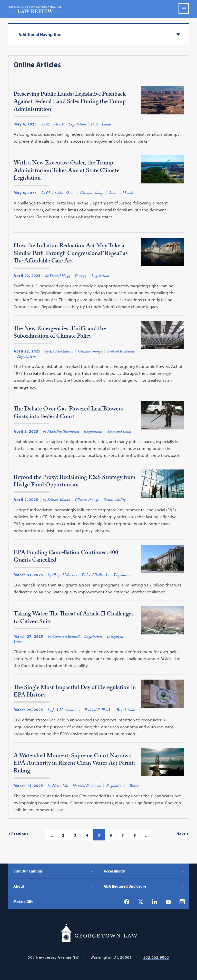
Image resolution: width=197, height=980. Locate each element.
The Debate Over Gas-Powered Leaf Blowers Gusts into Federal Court (68, 414)
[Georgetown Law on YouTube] (168, 902)
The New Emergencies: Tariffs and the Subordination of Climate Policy (60, 334)
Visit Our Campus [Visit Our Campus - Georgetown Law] (53, 871)
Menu (184, 9)
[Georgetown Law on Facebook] (127, 902)
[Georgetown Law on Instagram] (182, 902)
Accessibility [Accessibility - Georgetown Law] (144, 871)
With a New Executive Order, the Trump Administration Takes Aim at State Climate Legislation (66, 172)
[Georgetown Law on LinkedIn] (154, 902)
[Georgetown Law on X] (141, 902)
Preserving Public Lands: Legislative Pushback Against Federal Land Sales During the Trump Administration (70, 103)
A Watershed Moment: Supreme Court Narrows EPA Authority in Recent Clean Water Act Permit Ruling (74, 765)
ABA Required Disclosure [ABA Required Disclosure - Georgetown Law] (144, 886)
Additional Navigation (40, 35)
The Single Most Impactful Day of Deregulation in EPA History (75, 693)
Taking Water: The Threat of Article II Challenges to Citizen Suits (74, 619)
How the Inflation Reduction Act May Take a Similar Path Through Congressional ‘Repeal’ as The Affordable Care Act (71, 255)
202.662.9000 (156, 957)
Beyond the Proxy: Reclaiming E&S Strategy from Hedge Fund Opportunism (75, 482)
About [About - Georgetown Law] (53, 886)
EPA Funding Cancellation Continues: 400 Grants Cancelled (66, 558)
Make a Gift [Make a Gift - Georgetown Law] (53, 901)
